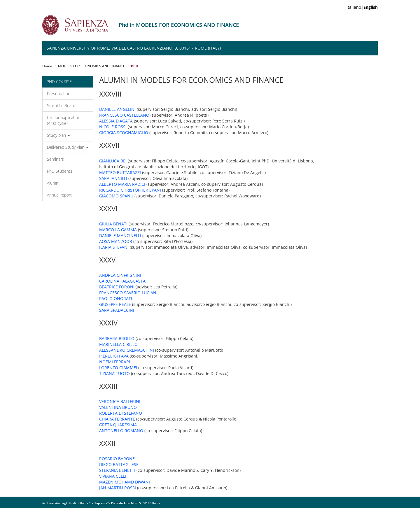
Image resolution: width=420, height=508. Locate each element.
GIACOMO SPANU (116, 196)
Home (47, 66)
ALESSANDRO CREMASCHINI (127, 350)
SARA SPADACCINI (117, 310)
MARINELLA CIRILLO (118, 344)
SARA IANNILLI (113, 178)
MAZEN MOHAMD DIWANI (125, 482)
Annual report (59, 195)
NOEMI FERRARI (115, 362)
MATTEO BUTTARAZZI (120, 172)
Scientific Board (61, 105)
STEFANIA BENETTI (117, 470)
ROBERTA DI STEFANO (121, 413)
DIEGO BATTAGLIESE (119, 464)
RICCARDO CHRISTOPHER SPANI (130, 190)
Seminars (55, 159)
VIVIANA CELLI (113, 476)
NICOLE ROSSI (113, 127)
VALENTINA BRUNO (118, 407)
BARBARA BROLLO (117, 338)
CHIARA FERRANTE (117, 419)
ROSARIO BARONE (117, 459)
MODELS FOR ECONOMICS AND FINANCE (92, 66)
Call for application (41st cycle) (64, 120)
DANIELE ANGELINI (117, 109)
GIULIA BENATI (113, 224)
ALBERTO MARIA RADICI (122, 184)
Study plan (58, 135)
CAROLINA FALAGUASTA (122, 281)
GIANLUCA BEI (113, 161)
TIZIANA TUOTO (114, 373)
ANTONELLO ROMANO (121, 431)
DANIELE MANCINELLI (120, 235)
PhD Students (60, 171)
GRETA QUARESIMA (118, 425)
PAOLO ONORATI (116, 298)
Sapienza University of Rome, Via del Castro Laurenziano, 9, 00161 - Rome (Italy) (134, 48)
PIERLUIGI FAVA (114, 356)
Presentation (59, 93)
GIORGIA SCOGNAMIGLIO (124, 133)
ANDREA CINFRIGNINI (120, 275)
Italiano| (362, 7)
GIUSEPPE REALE (115, 304)
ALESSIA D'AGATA (116, 121)
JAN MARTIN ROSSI (118, 488)
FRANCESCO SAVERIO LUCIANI (128, 293)
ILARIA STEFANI (114, 247)
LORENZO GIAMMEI (118, 368)
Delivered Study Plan (68, 147)
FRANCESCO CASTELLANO (124, 115)
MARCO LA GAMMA (118, 230)
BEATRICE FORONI (117, 287)
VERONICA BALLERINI (120, 401)
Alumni (53, 183)
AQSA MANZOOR (116, 241)
